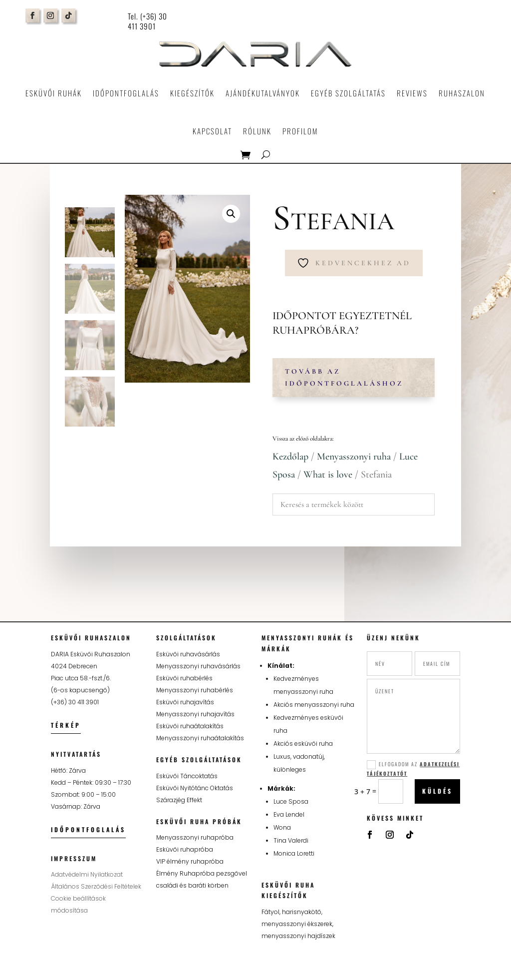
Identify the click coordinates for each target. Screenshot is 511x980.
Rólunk (257, 131)
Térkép (66, 725)
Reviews (412, 93)
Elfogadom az (413, 769)
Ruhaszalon (462, 93)
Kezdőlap (290, 457)
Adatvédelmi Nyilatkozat (87, 874)
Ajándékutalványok (263, 93)
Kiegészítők (192, 93)
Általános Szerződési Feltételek (96, 886)
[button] (231, 214)
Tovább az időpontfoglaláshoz (344, 377)
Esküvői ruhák (54, 93)
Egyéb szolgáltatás (348, 93)
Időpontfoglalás (126, 93)
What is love (328, 475)
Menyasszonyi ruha (354, 457)
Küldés (437, 791)
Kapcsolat (212, 131)
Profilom (300, 131)
